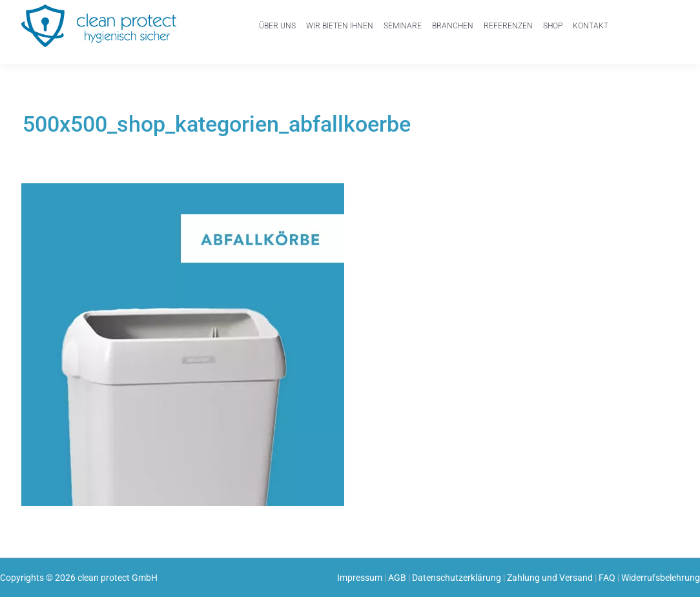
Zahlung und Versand (550, 578)
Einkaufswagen (662, 21)
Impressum (360, 578)
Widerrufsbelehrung (661, 578)
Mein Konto (632, 30)
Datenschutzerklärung (457, 578)
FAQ (607, 578)
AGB (397, 578)
